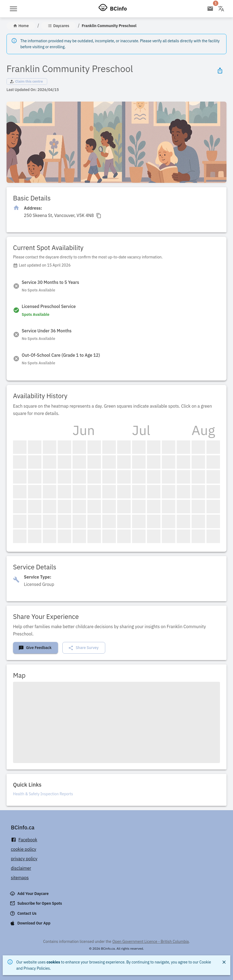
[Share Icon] (220, 70)
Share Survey (83, 648)
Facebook (24, 840)
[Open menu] (13, 9)
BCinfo (118, 9)
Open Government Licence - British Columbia (151, 942)
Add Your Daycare (30, 894)
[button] (27, 82)
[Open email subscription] (210, 9)
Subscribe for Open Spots (36, 903)
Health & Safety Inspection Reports (43, 794)
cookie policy (24, 849)
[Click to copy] (63, 215)
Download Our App (31, 923)
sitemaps (20, 878)
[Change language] (221, 9)
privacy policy (24, 859)
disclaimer (21, 868)
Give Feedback (35, 648)
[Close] (224, 962)
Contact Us (24, 913)
